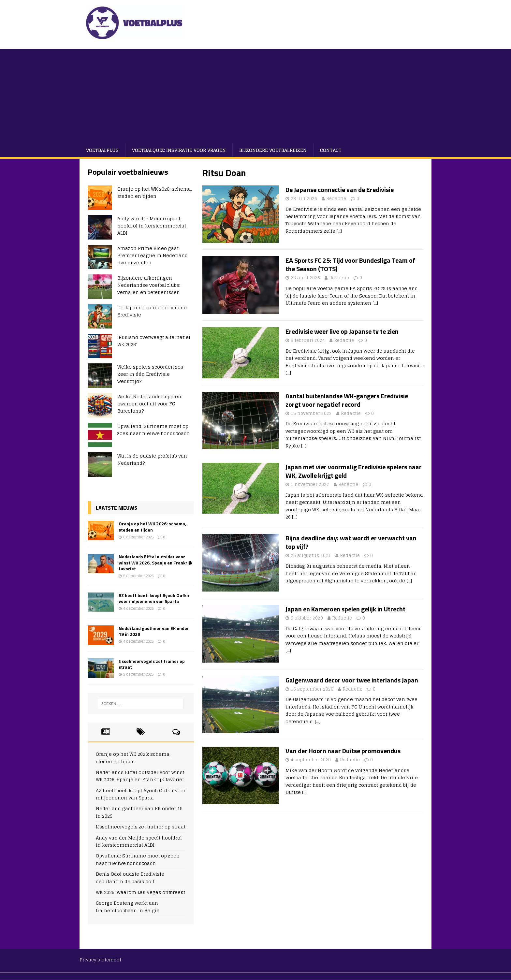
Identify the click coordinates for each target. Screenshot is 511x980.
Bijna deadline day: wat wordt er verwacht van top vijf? (351, 542)
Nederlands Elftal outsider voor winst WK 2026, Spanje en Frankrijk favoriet (155, 562)
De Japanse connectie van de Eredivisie (340, 190)
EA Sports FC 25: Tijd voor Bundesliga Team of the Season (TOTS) (350, 264)
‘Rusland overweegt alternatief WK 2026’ (154, 341)
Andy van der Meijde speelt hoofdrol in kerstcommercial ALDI (152, 226)
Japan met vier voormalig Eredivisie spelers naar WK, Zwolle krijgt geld (354, 471)
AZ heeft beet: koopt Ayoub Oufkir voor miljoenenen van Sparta (154, 598)
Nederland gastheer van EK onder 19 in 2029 (154, 631)
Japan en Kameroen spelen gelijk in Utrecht (345, 609)
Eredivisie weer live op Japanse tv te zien (342, 331)
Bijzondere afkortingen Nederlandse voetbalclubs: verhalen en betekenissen (149, 285)
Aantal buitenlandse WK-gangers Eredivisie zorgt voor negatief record (347, 400)
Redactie (336, 199)
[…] (339, 231)
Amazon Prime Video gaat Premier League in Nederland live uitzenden (153, 256)
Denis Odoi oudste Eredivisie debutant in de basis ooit (130, 878)
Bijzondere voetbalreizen (273, 150)
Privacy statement (100, 960)
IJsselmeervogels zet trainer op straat (152, 664)
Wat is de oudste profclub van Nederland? (152, 459)
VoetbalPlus (102, 150)
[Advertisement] (255, 95)
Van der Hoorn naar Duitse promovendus (343, 751)
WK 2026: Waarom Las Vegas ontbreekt (140, 892)
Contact (331, 150)
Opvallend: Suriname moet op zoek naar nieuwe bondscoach (153, 430)
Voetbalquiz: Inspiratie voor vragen (179, 150)
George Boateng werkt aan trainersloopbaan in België (128, 907)
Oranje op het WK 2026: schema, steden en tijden (155, 192)
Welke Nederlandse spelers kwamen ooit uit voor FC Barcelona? (150, 404)
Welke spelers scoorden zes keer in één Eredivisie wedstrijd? (150, 374)
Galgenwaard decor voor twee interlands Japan (352, 680)
